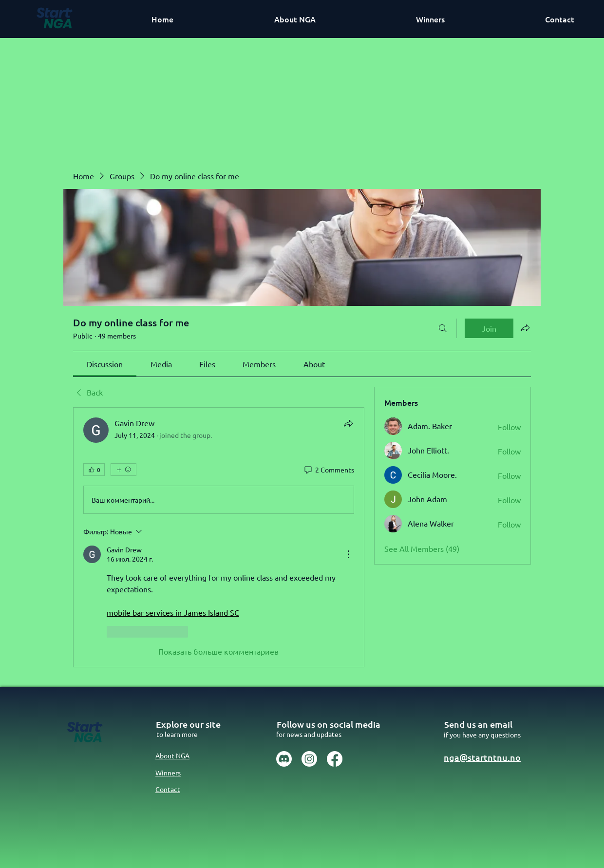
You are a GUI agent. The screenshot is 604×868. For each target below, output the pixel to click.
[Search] (443, 328)
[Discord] (284, 759)
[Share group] (525, 328)
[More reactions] (123, 470)
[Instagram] (309, 759)
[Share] (348, 423)
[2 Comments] (329, 470)
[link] (105, 364)
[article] (219, 537)
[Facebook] (335, 759)
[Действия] (348, 554)
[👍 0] (94, 470)
